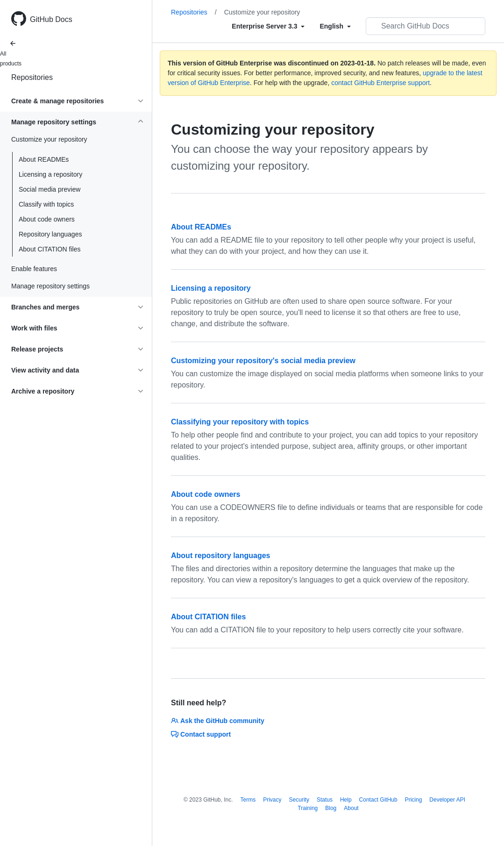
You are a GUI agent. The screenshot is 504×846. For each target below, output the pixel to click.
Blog (331, 808)
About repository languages (220, 556)
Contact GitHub (378, 800)
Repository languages (50, 234)
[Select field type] (268, 26)
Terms (248, 800)
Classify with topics (46, 204)
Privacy (272, 800)
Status (325, 800)
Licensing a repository (50, 174)
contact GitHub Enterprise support (380, 83)
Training (308, 808)
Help (346, 800)
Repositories (32, 77)
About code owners (47, 219)
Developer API (447, 800)
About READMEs (44, 159)
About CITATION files (50, 249)
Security (299, 800)
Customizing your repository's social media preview (263, 361)
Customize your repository (262, 12)
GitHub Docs (51, 19)
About (351, 808)
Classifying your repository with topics (240, 422)
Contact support (201, 734)
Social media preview (50, 189)
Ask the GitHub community (218, 721)
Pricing (414, 800)
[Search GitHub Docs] (426, 26)
